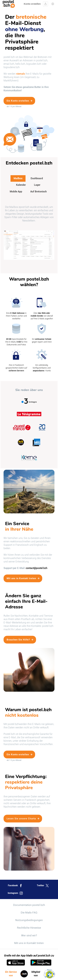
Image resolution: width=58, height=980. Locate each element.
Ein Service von (17, 974)
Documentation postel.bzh (29, 905)
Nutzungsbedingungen (29, 920)
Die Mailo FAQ (29, 913)
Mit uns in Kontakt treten (29, 943)
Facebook (15, 886)
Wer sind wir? (29, 935)
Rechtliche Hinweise (29, 928)
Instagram (15, 893)
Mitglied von (43, 974)
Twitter (43, 886)
